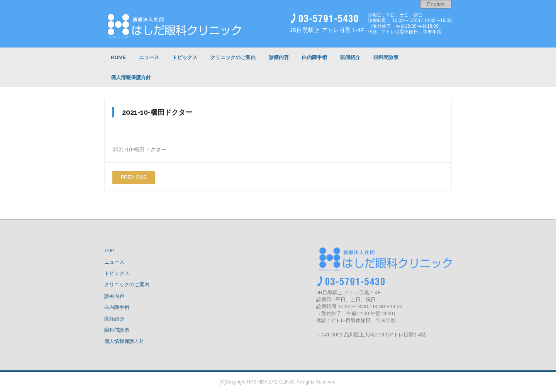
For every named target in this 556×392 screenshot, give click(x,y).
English (436, 4)
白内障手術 (117, 307)
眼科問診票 (117, 330)
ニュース (114, 262)
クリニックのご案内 (127, 284)
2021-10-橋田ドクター (139, 149)
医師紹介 (114, 319)
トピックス (117, 273)
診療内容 (114, 296)
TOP (109, 250)
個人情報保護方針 (124, 341)
